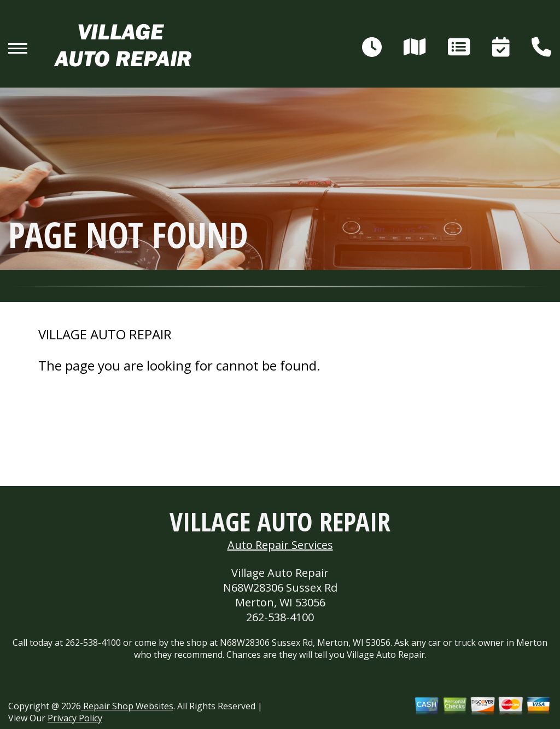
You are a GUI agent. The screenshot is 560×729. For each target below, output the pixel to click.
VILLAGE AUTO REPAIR (105, 334)
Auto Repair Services (280, 545)
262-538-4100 (280, 617)
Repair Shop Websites (127, 706)
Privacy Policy (75, 718)
